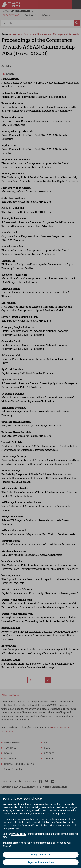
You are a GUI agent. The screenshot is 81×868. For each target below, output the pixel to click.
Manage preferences (15, 843)
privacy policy (19, 834)
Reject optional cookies (41, 862)
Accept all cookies (41, 855)
